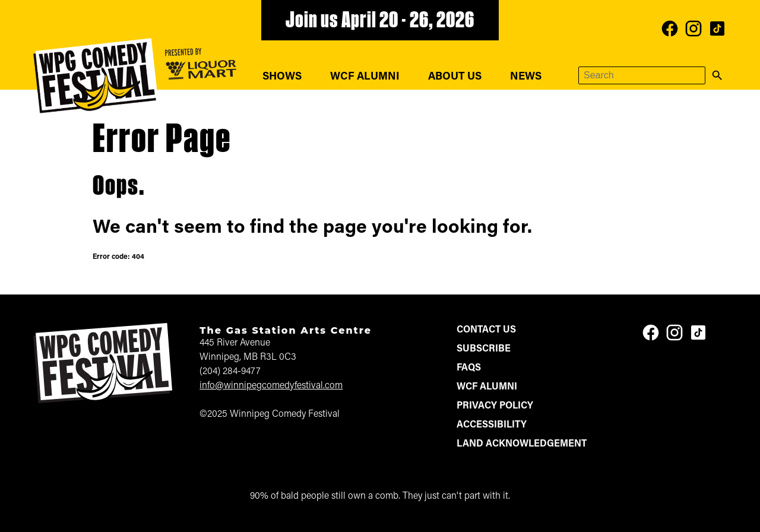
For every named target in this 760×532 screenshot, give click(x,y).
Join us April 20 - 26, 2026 (380, 21)
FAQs (469, 368)
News (526, 77)
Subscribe (484, 349)
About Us (455, 77)
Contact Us (486, 330)
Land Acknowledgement (522, 444)
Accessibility (492, 425)
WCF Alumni (365, 77)
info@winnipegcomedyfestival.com (271, 386)
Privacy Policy (495, 406)
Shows (282, 77)
